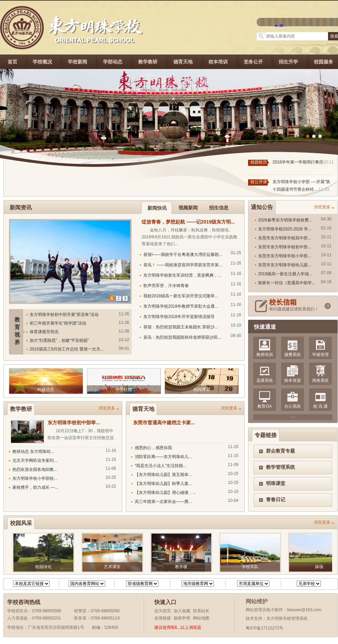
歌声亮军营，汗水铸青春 (166, 286)
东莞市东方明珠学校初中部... (285, 247)
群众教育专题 (280, 451)
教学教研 (148, 62)
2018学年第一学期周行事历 (298, 162)
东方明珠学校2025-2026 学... (285, 229)
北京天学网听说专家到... (35, 460)
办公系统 (293, 406)
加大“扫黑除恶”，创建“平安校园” (59, 340)
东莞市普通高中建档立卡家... (164, 423)
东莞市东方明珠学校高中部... (285, 238)
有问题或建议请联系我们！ (296, 305)
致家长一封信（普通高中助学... (287, 283)
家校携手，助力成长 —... (35, 487)
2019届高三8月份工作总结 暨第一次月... (67, 349)
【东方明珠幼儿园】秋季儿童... (163, 484)
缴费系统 (293, 355)
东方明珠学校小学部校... (35, 478)
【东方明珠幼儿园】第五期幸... (163, 475)
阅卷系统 (320, 380)
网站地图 (201, 618)
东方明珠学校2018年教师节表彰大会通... (181, 306)
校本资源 (293, 380)
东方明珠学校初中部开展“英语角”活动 (64, 315)
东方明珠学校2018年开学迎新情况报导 (179, 317)
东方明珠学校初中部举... (74, 423)
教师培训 (265, 355)
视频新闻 (188, 208)
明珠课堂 (276, 483)
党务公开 (253, 62)
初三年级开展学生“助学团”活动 (58, 323)
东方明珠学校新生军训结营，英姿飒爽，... (182, 275)
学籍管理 (320, 355)
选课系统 (265, 380)
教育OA (264, 406)
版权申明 (182, 618)
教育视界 (17, 331)
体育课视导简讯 (44, 332)
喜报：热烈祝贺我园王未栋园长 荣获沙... (181, 327)
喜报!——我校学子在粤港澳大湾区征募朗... (183, 255)
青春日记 (276, 499)
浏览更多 (322, 207)
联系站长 (201, 611)
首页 (12, 62)
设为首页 (163, 611)
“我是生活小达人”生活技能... (161, 466)
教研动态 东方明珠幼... (33, 452)
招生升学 (288, 62)
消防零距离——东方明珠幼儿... (163, 457)
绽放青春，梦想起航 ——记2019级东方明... (188, 222)
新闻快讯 (157, 208)
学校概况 (42, 62)
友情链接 (163, 618)
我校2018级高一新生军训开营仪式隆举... (181, 296)
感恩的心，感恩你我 (153, 448)
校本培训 (218, 62)
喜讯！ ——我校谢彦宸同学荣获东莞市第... (183, 265)
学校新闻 (78, 62)
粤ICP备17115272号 (264, 628)
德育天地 (183, 62)
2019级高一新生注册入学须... (285, 274)
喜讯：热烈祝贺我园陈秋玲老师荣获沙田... (182, 337)
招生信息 (219, 208)
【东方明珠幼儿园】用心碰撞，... (165, 493)
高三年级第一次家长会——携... (163, 502)
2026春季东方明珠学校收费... (285, 220)
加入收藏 (182, 611)
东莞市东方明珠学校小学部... (285, 256)
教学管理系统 (280, 467)
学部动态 (113, 62)
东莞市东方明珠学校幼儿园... (285, 265)
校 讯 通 (321, 406)
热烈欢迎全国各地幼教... (35, 469)
